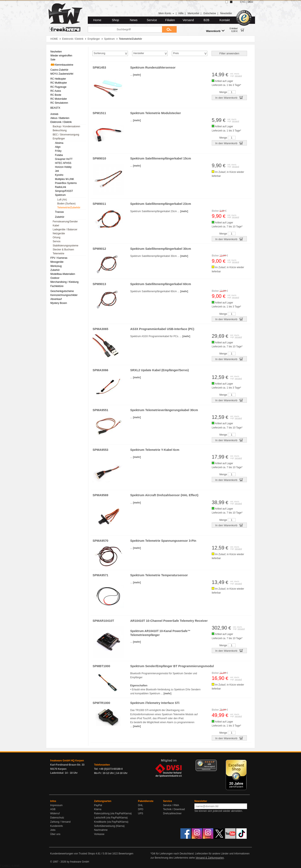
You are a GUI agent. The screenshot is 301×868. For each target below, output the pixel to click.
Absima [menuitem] (59, 143)
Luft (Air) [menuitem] (62, 200)
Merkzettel (193, 13)
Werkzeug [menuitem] (56, 266)
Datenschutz (57, 818)
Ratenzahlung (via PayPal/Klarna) (113, 813)
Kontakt (225, 20)
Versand (188, 20)
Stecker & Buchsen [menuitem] (63, 250)
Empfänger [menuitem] (59, 139)
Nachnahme (101, 830)
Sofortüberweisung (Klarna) (109, 826)
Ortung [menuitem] (57, 237)
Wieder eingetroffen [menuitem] (61, 56)
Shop (115, 20)
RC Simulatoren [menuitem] (59, 103)
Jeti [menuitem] (57, 171)
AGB (53, 809)
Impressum (56, 805)
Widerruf (55, 813)
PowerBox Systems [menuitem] (66, 183)
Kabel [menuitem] (56, 226)
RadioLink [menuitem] (61, 187)
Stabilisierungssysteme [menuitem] (66, 246)
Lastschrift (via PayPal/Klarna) (111, 818)
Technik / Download (174, 809)
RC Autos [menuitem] (56, 91)
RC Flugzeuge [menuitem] (58, 87)
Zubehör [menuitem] (60, 217)
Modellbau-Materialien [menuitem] (63, 274)
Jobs (53, 830)
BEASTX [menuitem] (55, 108)
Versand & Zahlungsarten (210, 858)
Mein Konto (166, 13)
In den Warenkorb (229, 97)
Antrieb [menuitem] (54, 114)
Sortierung (99, 53)
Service (152, 20)
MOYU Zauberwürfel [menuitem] (62, 74)
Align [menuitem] (58, 147)
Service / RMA (171, 805)
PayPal (98, 805)
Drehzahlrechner (172, 813)
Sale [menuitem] (53, 60)
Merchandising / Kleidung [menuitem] (64, 282)
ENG (243, 2)
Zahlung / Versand (60, 822)
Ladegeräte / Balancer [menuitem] (65, 229)
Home (97, 20)
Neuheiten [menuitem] (56, 52)
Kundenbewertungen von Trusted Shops (73, 854)
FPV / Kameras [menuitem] (59, 258)
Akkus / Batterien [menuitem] (60, 118)
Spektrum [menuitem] (60, 195)
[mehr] (137, 75)
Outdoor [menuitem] (55, 278)
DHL (140, 805)
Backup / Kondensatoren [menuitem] (66, 126)
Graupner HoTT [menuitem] (64, 159)
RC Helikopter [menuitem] (58, 79)
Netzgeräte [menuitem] (59, 233)
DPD (141, 809)
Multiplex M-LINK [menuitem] (64, 179)
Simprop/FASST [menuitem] (64, 191)
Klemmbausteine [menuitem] (62, 65)
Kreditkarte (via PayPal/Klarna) (111, 822)
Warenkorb (215, 31)
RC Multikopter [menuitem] (59, 83)
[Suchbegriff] (125, 29)
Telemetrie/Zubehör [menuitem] (69, 208)
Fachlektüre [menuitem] (57, 286)
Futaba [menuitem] (59, 155)
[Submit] (169, 29)
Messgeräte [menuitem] (57, 262)
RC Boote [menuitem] (56, 95)
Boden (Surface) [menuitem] (66, 204)
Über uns (55, 834)
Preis (176, 53)
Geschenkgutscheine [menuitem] (62, 291)
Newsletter (226, 13)
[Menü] (214, 762)
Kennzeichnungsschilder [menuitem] (64, 295)
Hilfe (181, 13)
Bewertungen (126, 854)
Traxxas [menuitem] (59, 212)
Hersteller (139, 53)
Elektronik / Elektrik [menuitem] (61, 122)
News (134, 20)
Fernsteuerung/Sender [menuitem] (65, 222)
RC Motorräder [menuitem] (59, 99)
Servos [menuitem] (57, 241)
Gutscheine (210, 13)
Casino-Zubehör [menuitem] (59, 70)
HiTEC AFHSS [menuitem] (63, 163)
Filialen (170, 20)
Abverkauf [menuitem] (56, 299)
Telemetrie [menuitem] (58, 254)
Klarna (98, 809)
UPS (141, 813)
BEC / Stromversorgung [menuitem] (66, 135)
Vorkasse (99, 834)
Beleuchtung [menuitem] (60, 130)
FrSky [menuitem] (58, 151)
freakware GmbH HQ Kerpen (67, 761)
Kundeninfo (57, 826)
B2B (207, 20)
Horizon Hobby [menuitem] (63, 167)
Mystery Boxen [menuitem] (59, 303)
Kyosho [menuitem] (59, 175)
